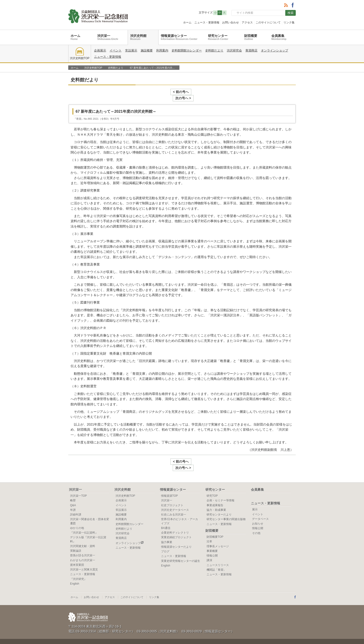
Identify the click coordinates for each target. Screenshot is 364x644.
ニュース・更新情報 (207, 22)
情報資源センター (179, 37)
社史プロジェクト (172, 493)
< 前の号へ (169, 92)
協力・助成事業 (216, 497)
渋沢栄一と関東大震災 (84, 557)
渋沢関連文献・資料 (83, 534)
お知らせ (258, 511)
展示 (255, 497)
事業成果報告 (215, 493)
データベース (260, 506)
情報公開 (212, 543)
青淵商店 (251, 50)
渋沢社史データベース (175, 497)
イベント (116, 50)
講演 (209, 548)
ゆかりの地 (77, 516)
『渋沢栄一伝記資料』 (84, 520)
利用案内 (162, 50)
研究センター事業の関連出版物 (226, 507)
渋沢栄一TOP (78, 483)
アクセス (247, 22)
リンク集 (289, 22)
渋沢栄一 (108, 37)
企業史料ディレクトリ (175, 520)
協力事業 (167, 530)
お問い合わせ (231, 22)
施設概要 (147, 50)
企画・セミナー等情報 (221, 488)
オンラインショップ (275, 50)
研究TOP (212, 483)
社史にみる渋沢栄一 (174, 502)
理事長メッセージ (218, 534)
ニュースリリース (218, 553)
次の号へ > (195, 92)
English (75, 571)
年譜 (73, 497)
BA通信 (166, 516)
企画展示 (100, 50)
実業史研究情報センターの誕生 (181, 548)
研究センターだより (219, 502)
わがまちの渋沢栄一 (83, 548)
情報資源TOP (169, 483)
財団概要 (251, 37)
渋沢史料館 (138, 37)
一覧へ (285, 77)
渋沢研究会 (234, 50)
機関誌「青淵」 (216, 557)
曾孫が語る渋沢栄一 (83, 543)
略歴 (73, 488)
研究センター (218, 37)
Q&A (73, 493)
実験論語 (76, 538)
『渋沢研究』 (78, 567)
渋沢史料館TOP (80, 54)
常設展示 (131, 50)
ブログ (165, 539)
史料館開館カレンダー (187, 50)
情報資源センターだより (176, 534)
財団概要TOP (215, 524)
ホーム (187, 22)
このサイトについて (268, 22)
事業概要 (212, 538)
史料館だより (214, 50)
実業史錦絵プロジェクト (176, 525)
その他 (256, 521)
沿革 (209, 529)
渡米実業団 (77, 552)
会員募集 (279, 37)
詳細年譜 (76, 502)
